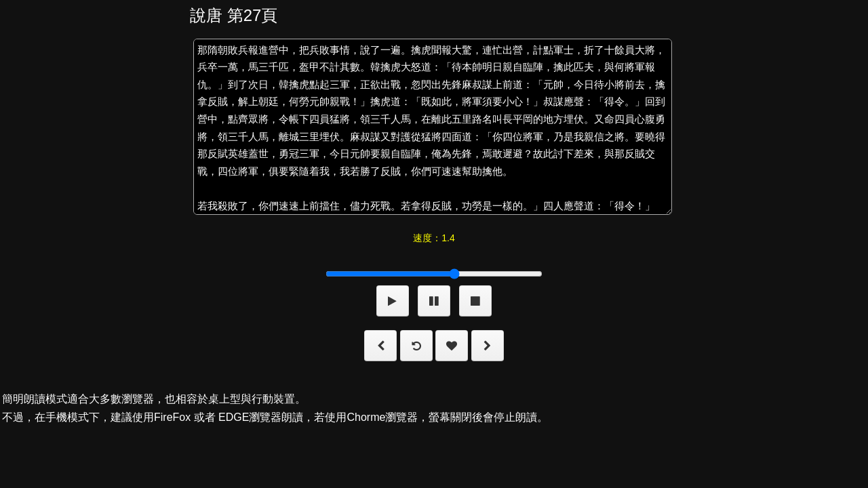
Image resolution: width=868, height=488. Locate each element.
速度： (434, 238)
